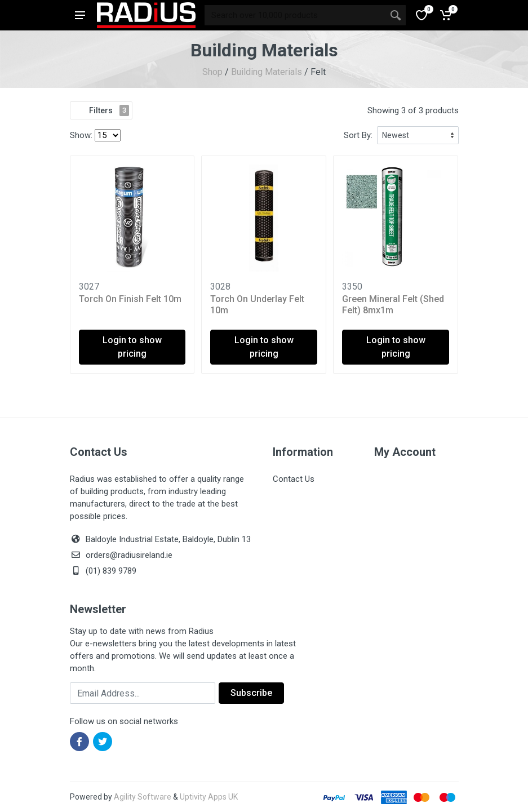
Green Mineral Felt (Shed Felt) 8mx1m (393, 305)
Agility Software (143, 797)
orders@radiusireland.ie (129, 555)
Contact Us (294, 479)
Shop (212, 72)
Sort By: (358, 135)
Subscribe (251, 693)
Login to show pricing (132, 347)
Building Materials (267, 72)
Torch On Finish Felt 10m (130, 299)
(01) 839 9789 (103, 571)
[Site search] (295, 15)
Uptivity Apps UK (209, 797)
